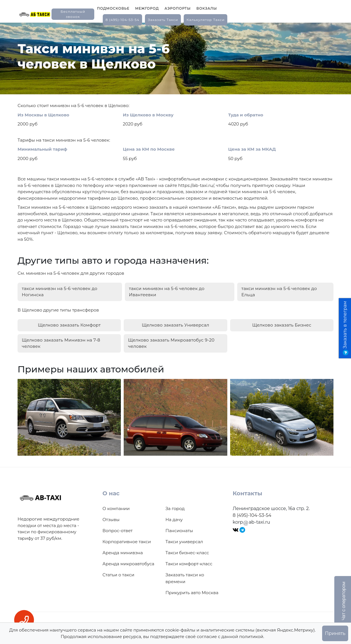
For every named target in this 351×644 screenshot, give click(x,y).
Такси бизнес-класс (187, 553)
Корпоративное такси (127, 542)
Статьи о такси (118, 575)
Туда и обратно (246, 115)
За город (175, 508)
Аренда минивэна (123, 553)
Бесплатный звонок (73, 14)
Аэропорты (178, 8)
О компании (116, 508)
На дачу (174, 520)
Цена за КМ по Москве (149, 149)
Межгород (147, 8)
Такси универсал (184, 542)
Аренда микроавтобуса (128, 564)
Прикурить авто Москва (192, 593)
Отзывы (111, 520)
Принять (335, 633)
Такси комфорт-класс (189, 564)
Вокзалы (207, 8)
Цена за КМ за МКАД (252, 149)
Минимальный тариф (42, 149)
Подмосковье (113, 8)
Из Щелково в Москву (148, 115)
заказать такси (163, 20)
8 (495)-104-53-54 (123, 20)
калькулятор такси (206, 20)
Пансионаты (179, 531)
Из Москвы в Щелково (43, 115)
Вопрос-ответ (117, 531)
